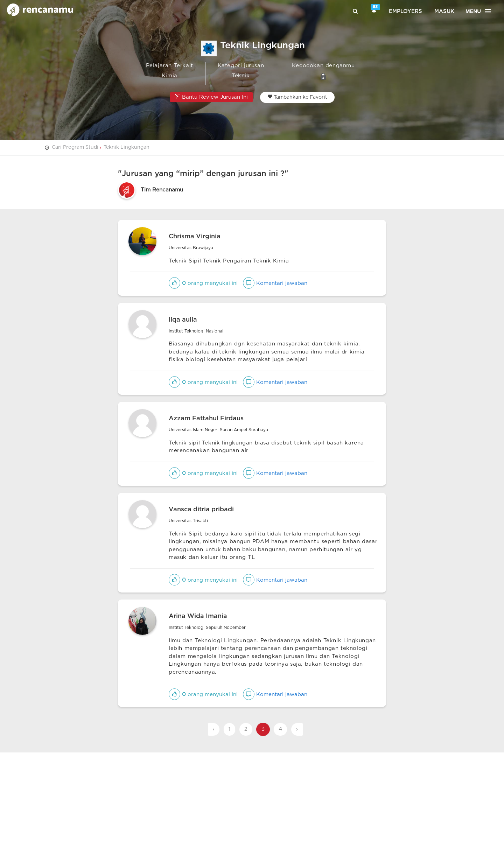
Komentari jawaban (275, 283)
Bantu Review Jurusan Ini (211, 97)
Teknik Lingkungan (127, 147)
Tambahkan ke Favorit (297, 97)
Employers (405, 11)
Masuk (444, 11)
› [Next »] (297, 729)
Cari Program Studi (75, 147)
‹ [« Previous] (214, 729)
